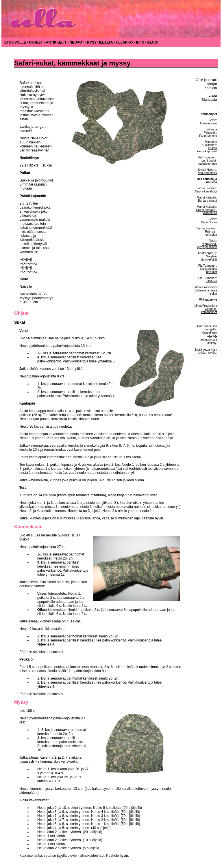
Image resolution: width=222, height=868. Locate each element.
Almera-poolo (208, 123)
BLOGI (153, 42)
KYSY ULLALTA (100, 42)
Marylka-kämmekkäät (209, 258)
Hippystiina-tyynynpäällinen (207, 246)
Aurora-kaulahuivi (206, 191)
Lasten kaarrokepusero (207, 150)
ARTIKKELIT (57, 42)
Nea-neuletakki (207, 173)
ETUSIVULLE (15, 42)
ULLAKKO (124, 42)
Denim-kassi (209, 222)
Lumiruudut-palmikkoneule (208, 162)
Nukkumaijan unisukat (209, 270)
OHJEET (36, 42)
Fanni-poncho (208, 136)
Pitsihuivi (211, 281)
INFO (140, 42)
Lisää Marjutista (210, 98)
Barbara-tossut (208, 201)
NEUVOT (77, 42)
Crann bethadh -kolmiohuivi (206, 212)
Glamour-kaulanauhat (209, 310)
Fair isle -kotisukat (211, 233)
